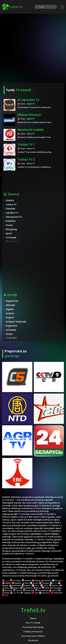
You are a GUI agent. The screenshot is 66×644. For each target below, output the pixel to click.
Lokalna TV (12, 213)
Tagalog (26, 593)
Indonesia (15, 586)
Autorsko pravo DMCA (33, 636)
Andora (10, 313)
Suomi (34, 583)
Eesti (26, 583)
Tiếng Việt (57, 593)
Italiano (26, 586)
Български (15, 581)
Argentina (11, 326)
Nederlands (26, 588)
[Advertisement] (33, 47)
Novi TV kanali (33, 623)
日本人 (36, 586)
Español (17, 583)
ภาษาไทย (15, 593)
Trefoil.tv (33, 610)
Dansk (36, 581)
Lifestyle (10, 209)
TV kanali (11, 238)
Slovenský (29, 590)
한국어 (44, 586)
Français (44, 583)
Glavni (33, 618)
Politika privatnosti (33, 632)
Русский (18, 590)
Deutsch (46, 581)
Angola (10, 318)
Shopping (11, 229)
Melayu (15, 588)
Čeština (26, 581)
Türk (35, 593)
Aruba (9, 334)
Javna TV (11, 205)
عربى (6, 581)
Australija (11, 338)
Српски (53, 590)
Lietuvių (54, 586)
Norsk (37, 588)
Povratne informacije (33, 627)
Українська (45, 593)
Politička (11, 221)
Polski (45, 588)
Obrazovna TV (14, 217)
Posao (9, 225)
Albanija (10, 305)
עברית (54, 583)
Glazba (10, 200)
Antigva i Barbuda (16, 322)
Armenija (11, 330)
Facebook (33, 640)
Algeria (10, 309)
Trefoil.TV (12, 7)
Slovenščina (42, 590)
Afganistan (12, 301)
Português (56, 588)
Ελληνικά (57, 581)
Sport (9, 233)
